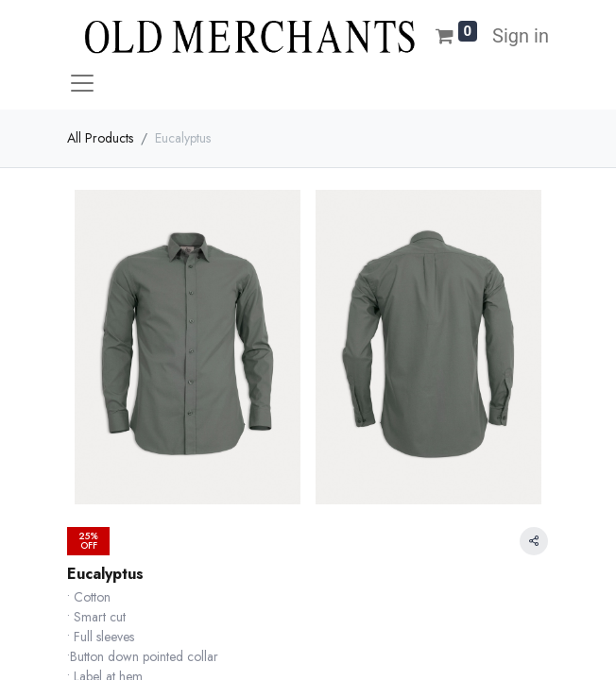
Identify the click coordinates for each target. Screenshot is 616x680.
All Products (100, 138)
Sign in (521, 36)
